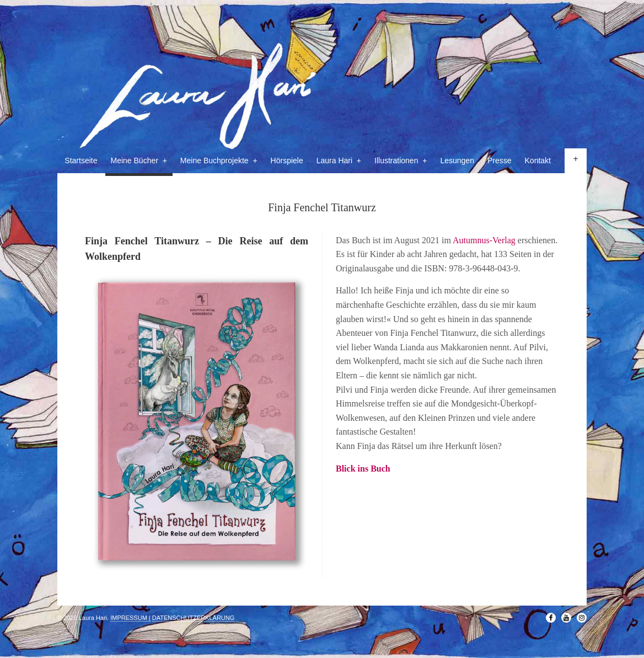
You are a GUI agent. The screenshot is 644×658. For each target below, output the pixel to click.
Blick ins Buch (363, 469)
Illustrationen (401, 161)
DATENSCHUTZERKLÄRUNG (194, 618)
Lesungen (457, 161)
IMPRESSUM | (130, 618)
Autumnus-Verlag (484, 240)
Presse (500, 161)
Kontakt (538, 161)
